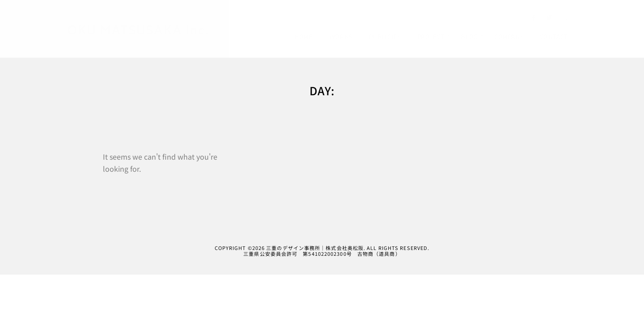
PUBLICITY (385, 36)
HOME (304, 36)
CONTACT (554, 36)
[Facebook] (534, 19)
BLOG (470, 36)
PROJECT (431, 36)
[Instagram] (564, 19)
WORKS (341, 36)
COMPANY (509, 36)
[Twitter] (549, 19)
